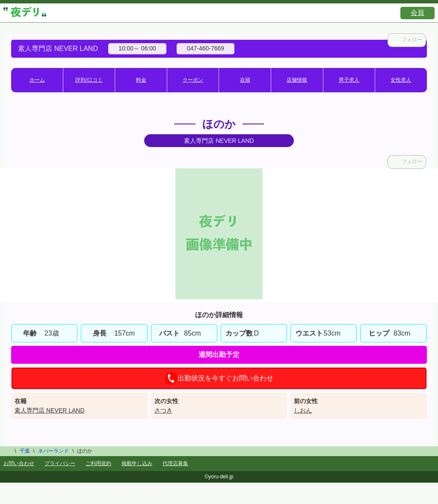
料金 (141, 80)
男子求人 (349, 80)
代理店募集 (175, 463)
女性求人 (401, 80)
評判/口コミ (89, 80)
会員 (417, 13)
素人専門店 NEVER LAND (49, 410)
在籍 (245, 80)
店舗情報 (297, 80)
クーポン (193, 80)
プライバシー (60, 463)
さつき (163, 410)
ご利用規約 (98, 463)
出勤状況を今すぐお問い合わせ (219, 378)
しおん (303, 410)
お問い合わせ (19, 463)
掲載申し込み (137, 463)
